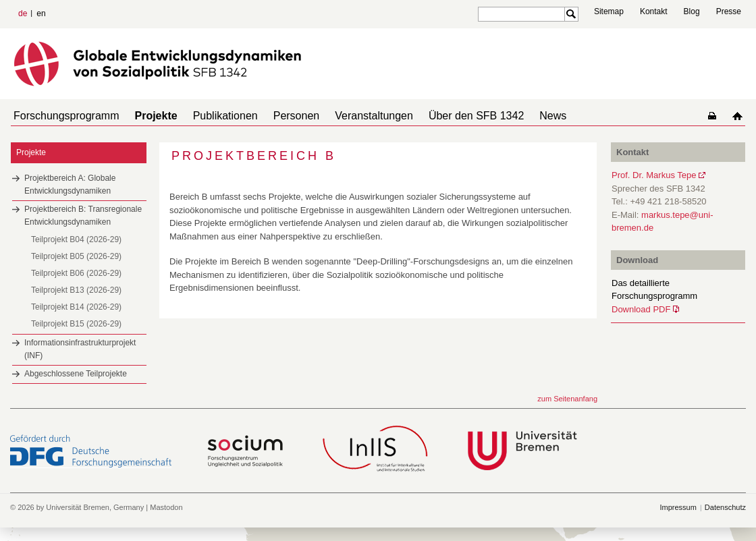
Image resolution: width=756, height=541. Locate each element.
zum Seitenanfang (567, 399)
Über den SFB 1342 (447, 116)
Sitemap (609, 11)
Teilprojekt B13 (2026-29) (76, 290)
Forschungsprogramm (64, 116)
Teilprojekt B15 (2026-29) (76, 324)
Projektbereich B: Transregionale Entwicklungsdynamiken (83, 216)
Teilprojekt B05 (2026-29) (76, 256)
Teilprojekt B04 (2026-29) (76, 239)
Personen (278, 116)
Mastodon (166, 507)
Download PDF (641, 309)
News (518, 116)
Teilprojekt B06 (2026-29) (76, 273)
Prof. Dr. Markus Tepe (654, 175)
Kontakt (654, 11)
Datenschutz (725, 507)
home (740, 116)
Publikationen (212, 116)
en (41, 13)
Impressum (678, 507)
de (23, 13)
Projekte (148, 116)
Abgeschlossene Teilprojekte (76, 374)
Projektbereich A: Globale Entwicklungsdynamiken (70, 184)
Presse (729, 11)
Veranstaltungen (350, 116)
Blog (692, 11)
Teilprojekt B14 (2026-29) (76, 307)
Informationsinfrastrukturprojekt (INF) (80, 349)
